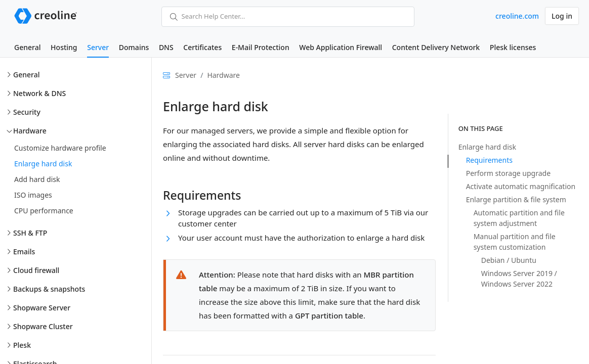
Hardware (30, 131)
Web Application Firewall (341, 47)
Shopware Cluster (43, 326)
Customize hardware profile (60, 148)
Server (98, 47)
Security (27, 112)
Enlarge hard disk (43, 164)
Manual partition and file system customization (515, 242)
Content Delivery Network (436, 47)
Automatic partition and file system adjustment (519, 218)
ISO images (33, 195)
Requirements (489, 160)
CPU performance (44, 211)
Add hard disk (37, 179)
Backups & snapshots (49, 289)
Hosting (64, 47)
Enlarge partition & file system (516, 199)
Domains (134, 47)
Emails (24, 252)
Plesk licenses (513, 47)
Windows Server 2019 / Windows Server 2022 (519, 279)
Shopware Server (42, 308)
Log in (562, 16)
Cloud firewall (36, 270)
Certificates (202, 47)
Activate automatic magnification (521, 186)
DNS (166, 47)
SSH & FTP (30, 233)
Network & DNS (39, 93)
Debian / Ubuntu (509, 260)
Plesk (22, 345)
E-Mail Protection (261, 47)
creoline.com (517, 16)
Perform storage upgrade (508, 173)
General (27, 47)
